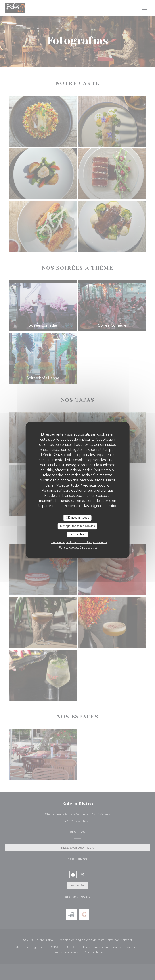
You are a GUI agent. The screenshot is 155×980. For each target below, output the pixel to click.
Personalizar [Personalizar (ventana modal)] (78, 534)
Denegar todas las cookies (77, 526)
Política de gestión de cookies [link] (78, 548)
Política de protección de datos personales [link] (79, 542)
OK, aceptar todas (77, 518)
